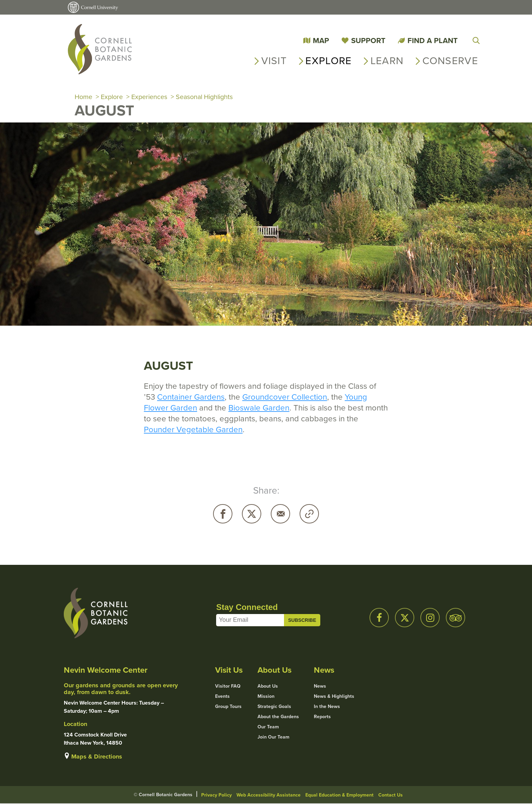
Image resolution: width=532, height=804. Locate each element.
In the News (327, 707)
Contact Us (391, 795)
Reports (322, 717)
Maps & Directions (97, 757)
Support (368, 41)
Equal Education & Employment (339, 795)
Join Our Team (273, 738)
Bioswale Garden (259, 408)
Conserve (450, 61)
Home (83, 97)
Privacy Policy (216, 795)
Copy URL (309, 514)
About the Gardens (278, 717)
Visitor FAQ (228, 687)
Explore (328, 61)
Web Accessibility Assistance (269, 795)
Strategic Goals (274, 707)
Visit (274, 61)
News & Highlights (334, 697)
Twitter (252, 514)
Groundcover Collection (285, 397)
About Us (268, 687)
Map (321, 41)
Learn (387, 61)
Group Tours (228, 707)
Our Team (268, 727)
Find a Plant (433, 41)
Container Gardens (191, 397)
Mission (266, 697)
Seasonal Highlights (206, 97)
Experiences (150, 97)
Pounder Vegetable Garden (193, 430)
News (320, 687)
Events (222, 697)
